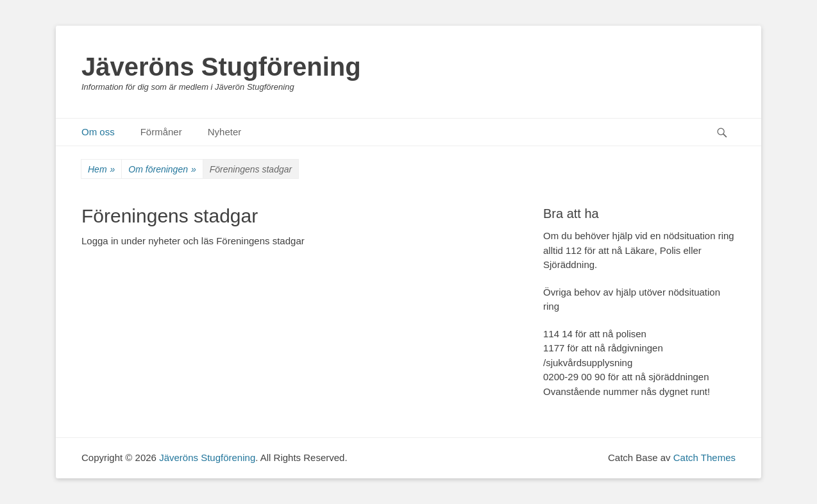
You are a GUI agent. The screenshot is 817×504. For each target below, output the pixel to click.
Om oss (98, 132)
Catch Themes (704, 458)
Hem (101, 170)
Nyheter (225, 132)
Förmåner (161, 132)
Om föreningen (162, 170)
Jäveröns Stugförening (221, 67)
